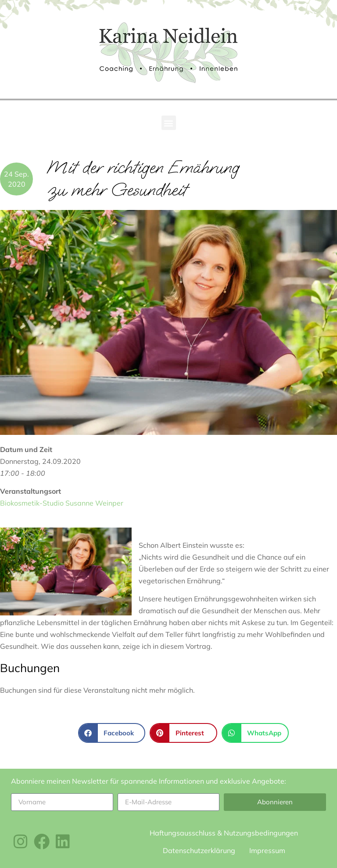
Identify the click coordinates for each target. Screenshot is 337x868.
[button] (169, 123)
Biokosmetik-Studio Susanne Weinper (62, 503)
